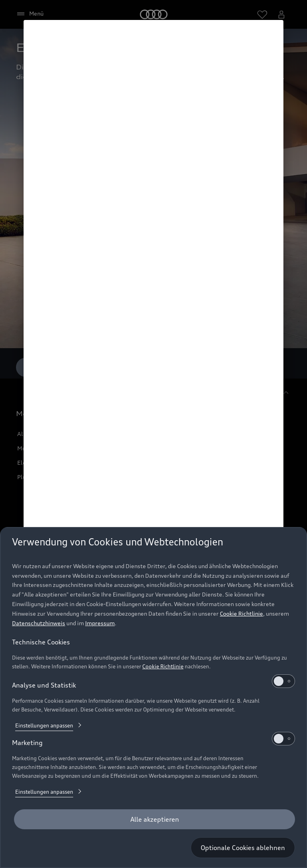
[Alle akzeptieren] (154, 819)
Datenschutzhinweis (39, 623)
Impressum (100, 623)
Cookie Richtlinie (241, 613)
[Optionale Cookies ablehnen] (243, 848)
